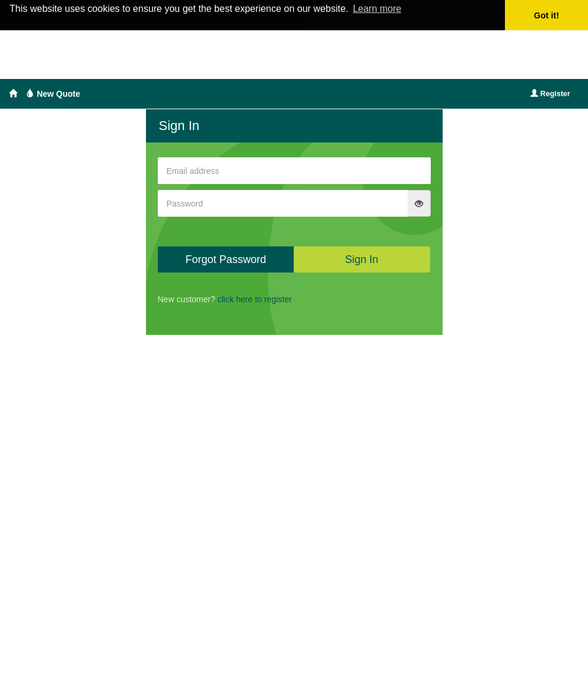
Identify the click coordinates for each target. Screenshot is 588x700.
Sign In (361, 259)
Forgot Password (225, 259)
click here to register (255, 299)
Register (550, 94)
